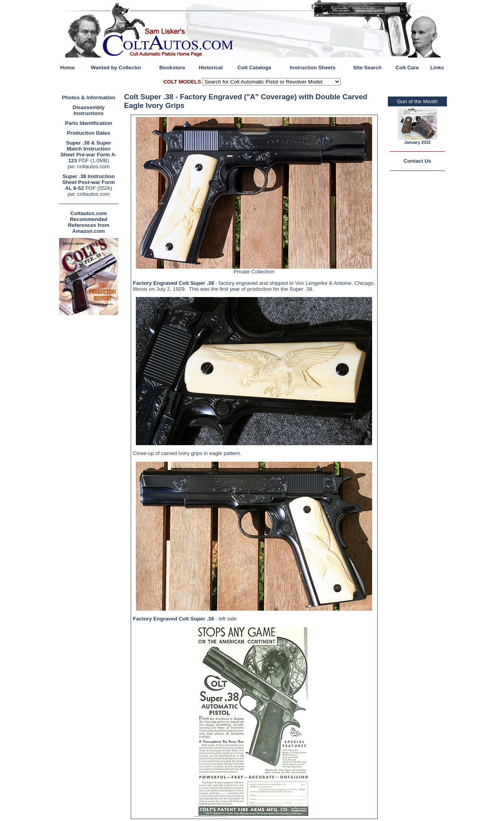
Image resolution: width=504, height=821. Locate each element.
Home (68, 68)
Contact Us (417, 161)
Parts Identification (89, 123)
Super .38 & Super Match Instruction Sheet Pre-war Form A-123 (88, 152)
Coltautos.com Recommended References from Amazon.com (88, 222)
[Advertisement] (89, 435)
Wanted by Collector (116, 68)
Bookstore (172, 68)
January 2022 (417, 142)
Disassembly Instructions (89, 110)
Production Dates (89, 133)
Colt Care (407, 68)
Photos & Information (89, 98)
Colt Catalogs (254, 68)
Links (437, 68)
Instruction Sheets (313, 68)
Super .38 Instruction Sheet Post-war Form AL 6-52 (88, 182)
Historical (211, 68)
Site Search (368, 68)
